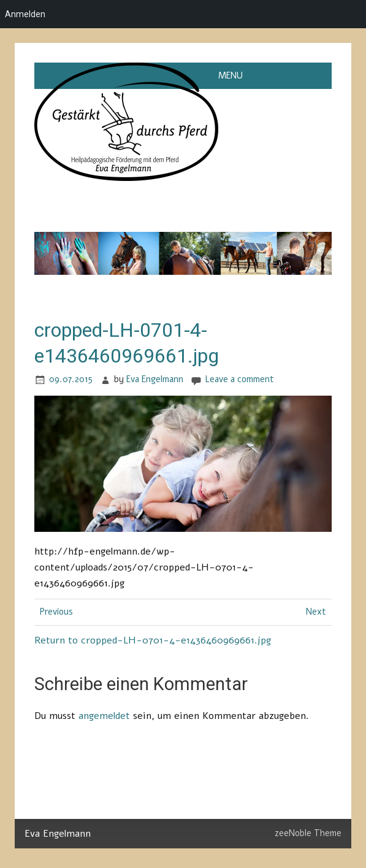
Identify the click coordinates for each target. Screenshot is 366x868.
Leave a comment (239, 379)
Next (316, 612)
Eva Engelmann (155, 379)
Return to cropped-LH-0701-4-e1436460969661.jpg (153, 640)
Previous (56, 612)
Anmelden (25, 14)
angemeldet (104, 716)
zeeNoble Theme (308, 833)
